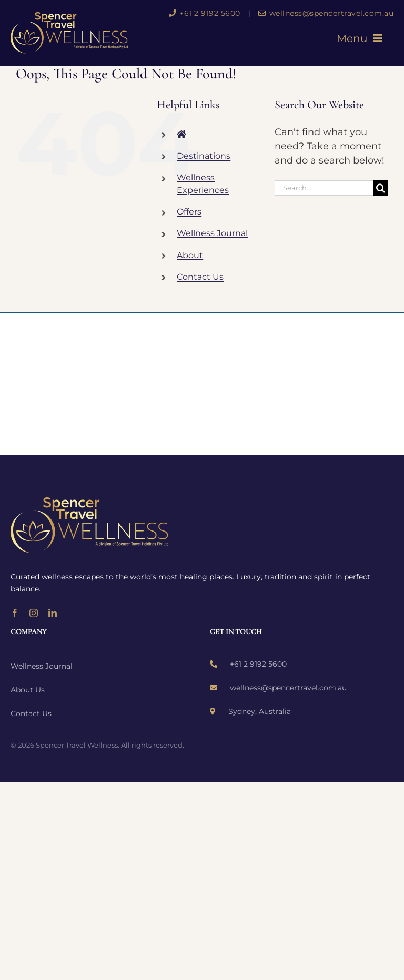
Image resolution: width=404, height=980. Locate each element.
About (190, 255)
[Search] (381, 188)
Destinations (204, 156)
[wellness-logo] (69, 17)
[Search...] (324, 188)
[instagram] (34, 613)
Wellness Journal (212, 233)
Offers (189, 212)
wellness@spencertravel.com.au (326, 13)
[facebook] (15, 613)
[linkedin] (53, 613)
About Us (28, 690)
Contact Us (200, 277)
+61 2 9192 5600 (205, 13)
